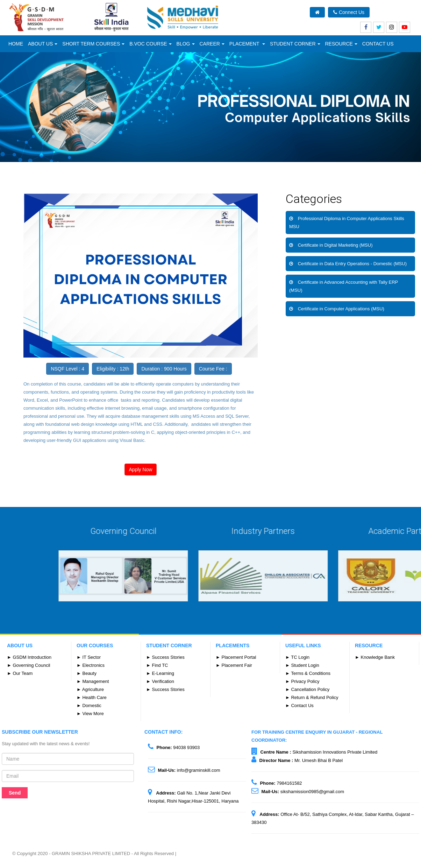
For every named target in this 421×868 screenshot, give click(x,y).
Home (16, 44)
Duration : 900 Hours (164, 369)
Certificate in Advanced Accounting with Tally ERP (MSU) (344, 286)
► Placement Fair (234, 665)
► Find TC (157, 665)
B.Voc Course (150, 44)
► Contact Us (299, 705)
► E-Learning (160, 673)
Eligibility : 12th (113, 369)
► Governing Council (28, 665)
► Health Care (92, 697)
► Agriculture (90, 689)
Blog (186, 44)
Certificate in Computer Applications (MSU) (341, 309)
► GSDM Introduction (29, 657)
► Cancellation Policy (307, 689)
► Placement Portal (236, 657)
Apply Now (141, 470)
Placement (247, 44)
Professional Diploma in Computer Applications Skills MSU (347, 223)
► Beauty (87, 673)
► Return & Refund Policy (312, 697)
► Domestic (89, 705)
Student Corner (295, 44)
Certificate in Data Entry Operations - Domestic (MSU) (352, 264)
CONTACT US (378, 44)
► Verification (160, 681)
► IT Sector (89, 657)
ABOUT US (43, 44)
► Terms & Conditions (308, 673)
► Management (93, 681)
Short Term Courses (93, 44)
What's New (394, 12)
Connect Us (349, 12)
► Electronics (91, 665)
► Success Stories (165, 657)
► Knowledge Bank (375, 657)
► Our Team (20, 673)
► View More (90, 714)
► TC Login (297, 657)
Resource (341, 44)
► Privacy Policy (302, 681)
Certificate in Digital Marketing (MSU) (335, 245)
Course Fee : (213, 369)
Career (212, 44)
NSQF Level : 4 (67, 369)
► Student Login (302, 665)
